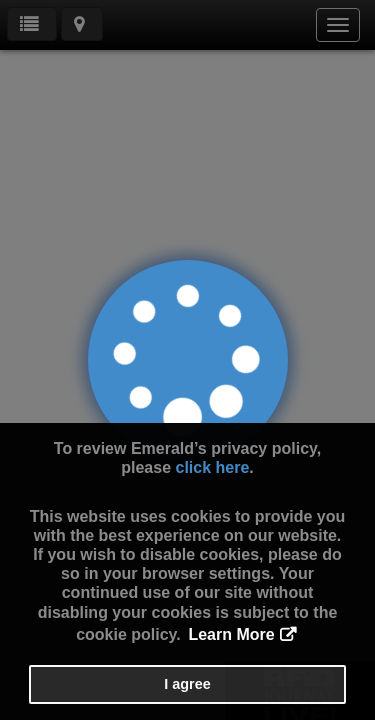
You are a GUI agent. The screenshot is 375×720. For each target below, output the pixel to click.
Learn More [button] (231, 634)
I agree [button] (187, 684)
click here (212, 467)
